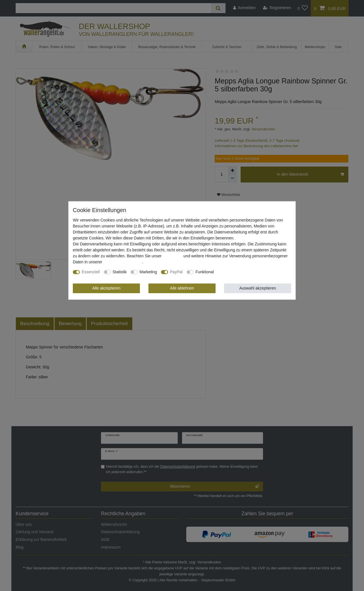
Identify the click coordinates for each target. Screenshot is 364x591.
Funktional (205, 272)
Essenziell (91, 272)
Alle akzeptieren (106, 288)
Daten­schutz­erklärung (123, 262)
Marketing (148, 272)
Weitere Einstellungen (237, 272)
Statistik (120, 272)
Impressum (172, 256)
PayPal (176, 272)
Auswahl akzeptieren (258, 288)
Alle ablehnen (182, 288)
